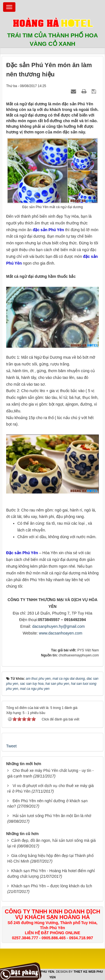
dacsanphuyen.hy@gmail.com (59, 626)
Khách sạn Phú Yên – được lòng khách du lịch (52, 886)
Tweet (11, 746)
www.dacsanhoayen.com (61, 633)
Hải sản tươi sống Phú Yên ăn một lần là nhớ (52, 816)
